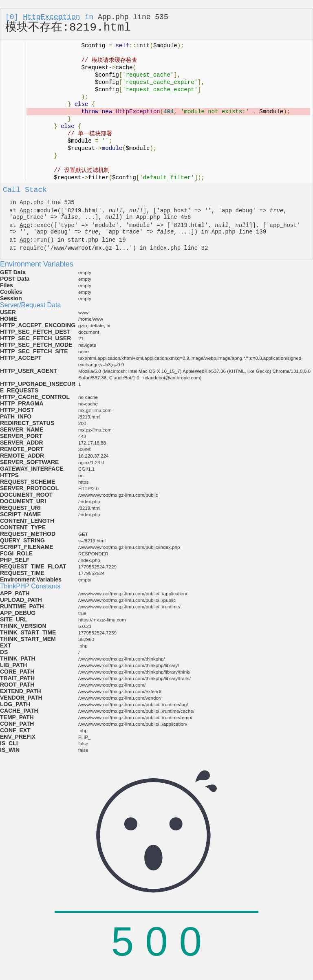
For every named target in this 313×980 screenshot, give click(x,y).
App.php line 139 (239, 232)
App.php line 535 (133, 17)
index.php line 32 (179, 248)
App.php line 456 (163, 217)
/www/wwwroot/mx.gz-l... (90, 248)
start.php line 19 (97, 240)
